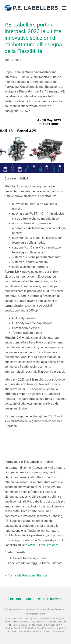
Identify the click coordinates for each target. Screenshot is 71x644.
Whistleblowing (50, 599)
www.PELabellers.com (43, 545)
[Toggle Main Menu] (64, 8)
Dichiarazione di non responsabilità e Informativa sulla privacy (34, 609)
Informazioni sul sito (36, 614)
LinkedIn (15, 599)
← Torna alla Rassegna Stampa (26, 575)
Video (29, 599)
